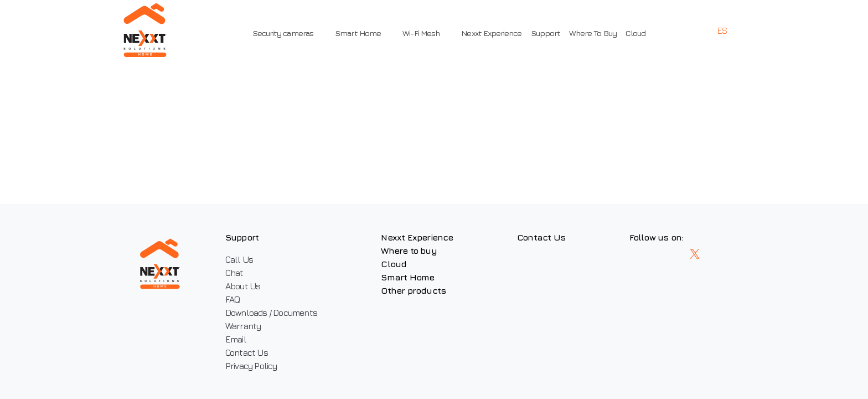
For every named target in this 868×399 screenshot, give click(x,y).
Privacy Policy (254, 366)
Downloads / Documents (274, 313)
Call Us (242, 259)
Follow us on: (678, 237)
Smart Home (417, 277)
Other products (423, 290)
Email (239, 339)
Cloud (633, 33)
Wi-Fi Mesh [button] (423, 33)
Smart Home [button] (363, 33)
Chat (237, 273)
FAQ (236, 299)
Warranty (246, 326)
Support (543, 33)
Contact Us (249, 352)
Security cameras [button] (292, 33)
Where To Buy (590, 33)
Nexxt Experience (489, 33)
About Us (246, 286)
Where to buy (418, 250)
